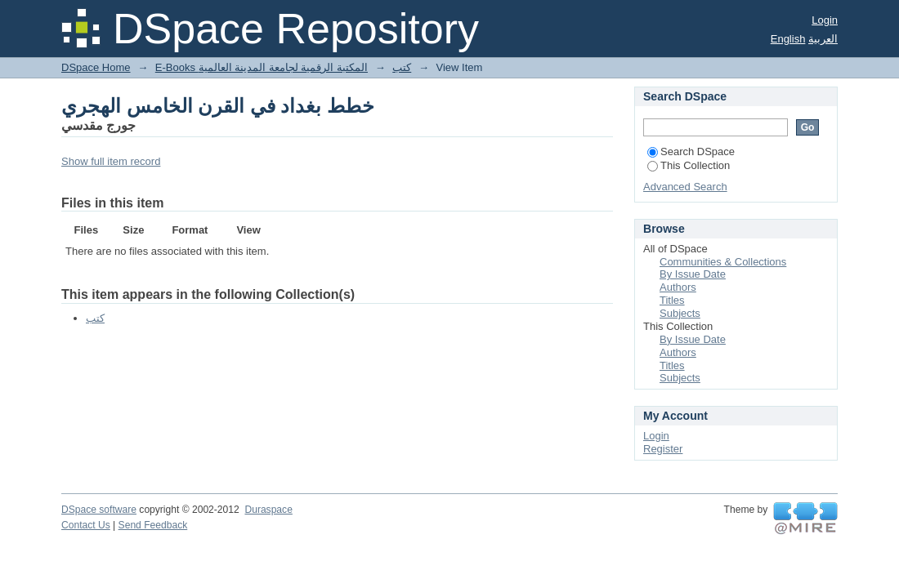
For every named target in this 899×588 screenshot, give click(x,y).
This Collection (689, 165)
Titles (672, 300)
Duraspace (268, 510)
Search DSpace (691, 151)
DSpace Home (96, 67)
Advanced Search (685, 187)
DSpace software (99, 510)
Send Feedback (153, 525)
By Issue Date (693, 274)
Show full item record (111, 161)
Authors (678, 287)
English (788, 39)
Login (825, 20)
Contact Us (86, 525)
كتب (402, 67)
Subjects (680, 313)
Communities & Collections (723, 262)
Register (663, 449)
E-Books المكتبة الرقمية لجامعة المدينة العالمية (262, 67)
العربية (823, 39)
